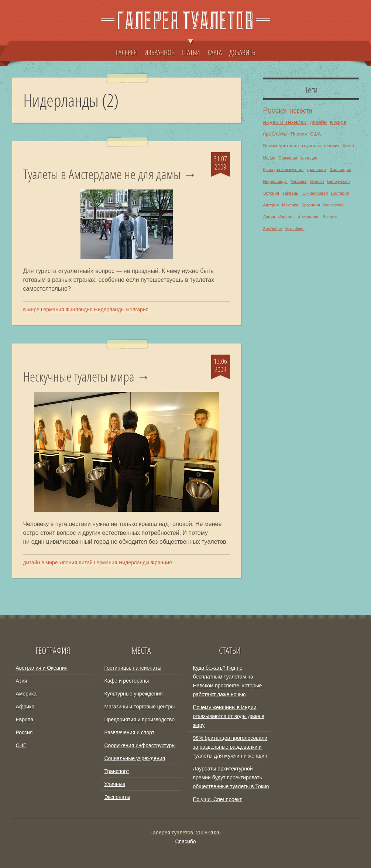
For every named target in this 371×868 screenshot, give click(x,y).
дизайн (32, 563)
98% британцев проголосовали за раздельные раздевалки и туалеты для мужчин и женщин (230, 747)
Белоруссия (338, 181)
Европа (25, 720)
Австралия (308, 217)
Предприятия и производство (140, 720)
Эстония (271, 193)
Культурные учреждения (134, 694)
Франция (161, 563)
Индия (269, 158)
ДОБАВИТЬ (242, 52)
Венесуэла (333, 205)
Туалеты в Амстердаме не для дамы (102, 174)
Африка (25, 707)
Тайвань (290, 193)
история (332, 146)
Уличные (115, 784)
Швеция (329, 217)
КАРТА (215, 52)
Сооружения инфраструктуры (140, 745)
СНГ (21, 745)
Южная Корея (315, 193)
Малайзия (295, 229)
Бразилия (311, 205)
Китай (86, 563)
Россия (275, 110)
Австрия (271, 205)
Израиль (286, 217)
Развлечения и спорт (130, 732)
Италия (317, 181)
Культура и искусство (284, 170)
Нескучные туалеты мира (79, 377)
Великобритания (281, 146)
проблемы (275, 134)
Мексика (290, 205)
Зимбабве (273, 229)
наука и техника (285, 122)
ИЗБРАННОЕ (159, 52)
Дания (269, 217)
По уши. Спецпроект (218, 799)
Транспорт (117, 771)
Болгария (138, 310)
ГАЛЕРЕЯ (126, 52)
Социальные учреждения (135, 758)
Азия (22, 681)
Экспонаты (117, 797)
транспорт (317, 170)
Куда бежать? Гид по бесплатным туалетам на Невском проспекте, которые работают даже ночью (228, 681)
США (315, 134)
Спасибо (185, 841)
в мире (31, 310)
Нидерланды (109, 310)
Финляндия (79, 310)
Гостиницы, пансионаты (133, 668)
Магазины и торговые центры (140, 707)
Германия (53, 310)
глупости (311, 146)
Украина (299, 181)
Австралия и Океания (42, 668)
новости (301, 110)
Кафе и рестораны (127, 681)
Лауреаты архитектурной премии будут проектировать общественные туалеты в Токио (231, 778)
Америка (26, 694)
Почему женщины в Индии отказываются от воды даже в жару (229, 716)
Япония (68, 563)
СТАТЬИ (191, 49)
